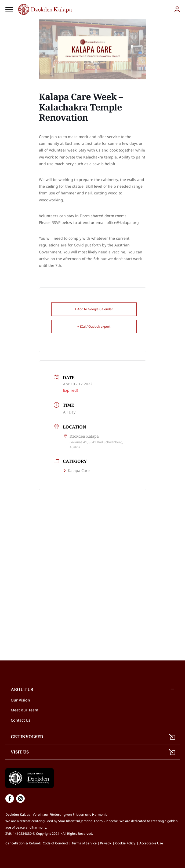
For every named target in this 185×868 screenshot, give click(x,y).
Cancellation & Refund (23, 843)
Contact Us (21, 720)
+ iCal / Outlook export (94, 326)
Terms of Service (84, 843)
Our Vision (20, 700)
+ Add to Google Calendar (94, 309)
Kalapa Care (76, 470)
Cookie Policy (126, 843)
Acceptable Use (151, 843)
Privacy (106, 843)
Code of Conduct (55, 843)
